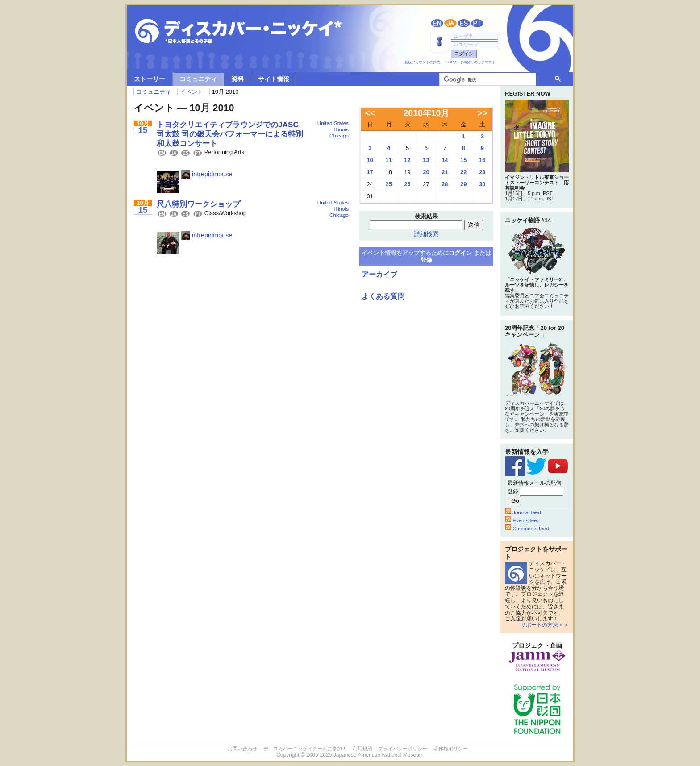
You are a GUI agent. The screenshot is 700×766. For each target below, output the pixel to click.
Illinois (342, 129)
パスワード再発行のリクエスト (471, 62)
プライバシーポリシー (403, 749)
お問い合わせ (242, 749)
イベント (192, 92)
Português (477, 23)
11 (388, 160)
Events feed (522, 520)
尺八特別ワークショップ (198, 204)
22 (463, 172)
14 (445, 160)
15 (463, 160)
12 (407, 160)
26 (407, 184)
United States (333, 123)
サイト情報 (274, 79)
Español (464, 23)
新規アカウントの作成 (422, 62)
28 (445, 184)
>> (483, 113)
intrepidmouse (207, 174)
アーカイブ (379, 274)
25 (388, 184)
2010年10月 (427, 113)
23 (482, 172)
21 (445, 172)
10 (370, 160)
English (437, 23)
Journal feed (523, 512)
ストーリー (150, 79)
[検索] (487, 79)
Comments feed (527, 529)
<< (370, 113)
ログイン (460, 253)
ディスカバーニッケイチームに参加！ (305, 749)
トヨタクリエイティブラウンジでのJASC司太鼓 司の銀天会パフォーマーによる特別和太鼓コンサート (230, 134)
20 (426, 172)
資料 (237, 79)
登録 (426, 260)
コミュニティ (198, 79)
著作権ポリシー (451, 749)
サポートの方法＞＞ (545, 625)
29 (463, 184)
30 (482, 184)
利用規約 (362, 749)
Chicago (339, 135)
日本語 (450, 23)
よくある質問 (383, 296)
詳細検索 (426, 234)
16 (482, 160)
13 (426, 160)
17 (370, 172)
